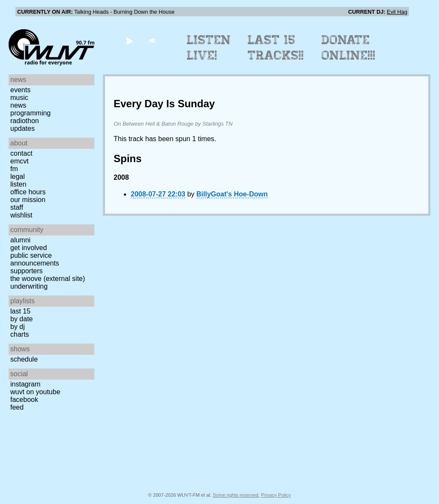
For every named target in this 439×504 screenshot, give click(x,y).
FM (14, 169)
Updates (23, 128)
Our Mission (28, 200)
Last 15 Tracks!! (276, 48)
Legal (18, 177)
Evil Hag (397, 12)
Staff (17, 207)
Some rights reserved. (236, 495)
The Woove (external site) (48, 279)
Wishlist (21, 215)
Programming (30, 113)
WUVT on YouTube (35, 392)
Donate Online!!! (349, 48)
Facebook (24, 400)
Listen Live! (209, 48)
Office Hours (28, 192)
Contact (21, 153)
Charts (20, 334)
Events (20, 90)
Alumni (20, 240)
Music (19, 98)
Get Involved (29, 248)
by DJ (18, 327)
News (18, 105)
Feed (17, 407)
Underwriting (29, 286)
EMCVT (20, 161)
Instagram (25, 384)
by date (21, 319)
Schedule (24, 359)
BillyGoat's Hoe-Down (232, 194)
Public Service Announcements (35, 259)
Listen (18, 184)
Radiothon (25, 121)
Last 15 (20, 311)
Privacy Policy (276, 495)
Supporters (27, 271)
